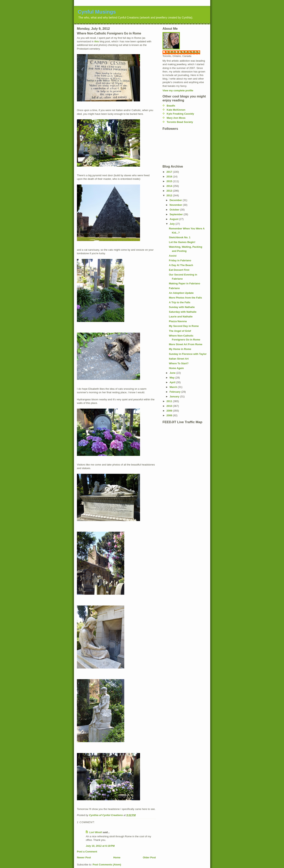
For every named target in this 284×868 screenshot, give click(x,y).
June (173, 373)
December (176, 200)
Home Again (176, 368)
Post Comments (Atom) (107, 865)
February (175, 392)
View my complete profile (178, 90)
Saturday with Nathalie (183, 312)
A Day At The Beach (181, 265)
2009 (170, 411)
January (175, 396)
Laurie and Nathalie (181, 317)
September (177, 214)
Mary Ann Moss (176, 118)
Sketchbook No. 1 (180, 237)
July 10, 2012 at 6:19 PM (100, 846)
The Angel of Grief (180, 331)
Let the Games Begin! (182, 242)
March (174, 387)
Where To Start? (179, 363)
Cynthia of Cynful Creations (183, 52)
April (173, 382)
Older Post (149, 857)
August (174, 219)
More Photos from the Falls (185, 298)
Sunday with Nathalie (182, 307)
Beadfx (171, 106)
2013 (170, 191)
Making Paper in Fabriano (184, 283)
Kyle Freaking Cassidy (180, 114)
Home (117, 857)
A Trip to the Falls (180, 302)
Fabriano (174, 288)
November (176, 205)
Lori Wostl (96, 832)
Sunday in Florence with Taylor (188, 354)
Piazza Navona (178, 321)
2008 (170, 415)
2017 (170, 172)
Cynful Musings (97, 12)
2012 (170, 195)
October (175, 210)
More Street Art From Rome (185, 344)
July (173, 224)
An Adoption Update (181, 293)
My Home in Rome (180, 349)
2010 (170, 406)
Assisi (173, 256)
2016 (170, 177)
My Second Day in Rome (184, 326)
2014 (170, 186)
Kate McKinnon (176, 110)
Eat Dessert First (179, 270)
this (97, 41)
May (172, 378)
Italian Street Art (179, 359)
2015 (170, 181)
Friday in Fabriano (180, 260)
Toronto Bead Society (180, 122)
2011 (170, 401)
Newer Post (84, 857)
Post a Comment (87, 852)
